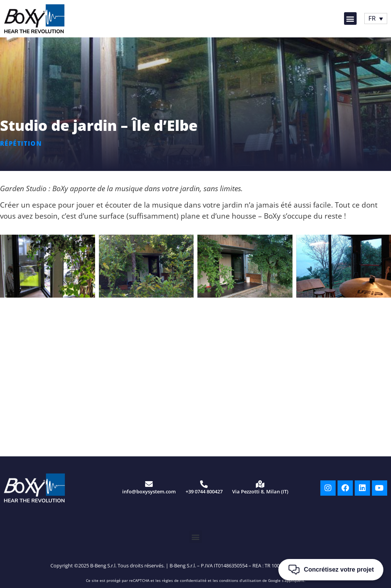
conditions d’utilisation (240, 580)
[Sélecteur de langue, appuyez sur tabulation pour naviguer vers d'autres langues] (376, 19)
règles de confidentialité (184, 580)
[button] (350, 19)
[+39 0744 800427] (204, 484)
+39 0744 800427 (204, 491)
